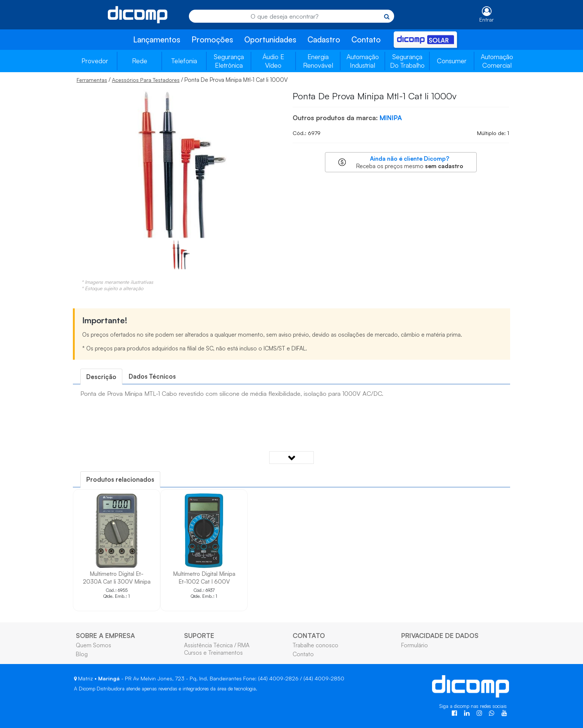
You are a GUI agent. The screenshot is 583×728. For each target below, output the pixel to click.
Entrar (487, 20)
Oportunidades (270, 39)
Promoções (212, 39)
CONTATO (309, 635)
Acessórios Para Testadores (146, 80)
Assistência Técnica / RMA (217, 645)
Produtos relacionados (120, 479)
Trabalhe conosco (315, 645)
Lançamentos (157, 39)
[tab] (101, 377)
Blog (82, 654)
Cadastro (324, 39)
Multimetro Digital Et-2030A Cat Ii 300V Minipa (117, 578)
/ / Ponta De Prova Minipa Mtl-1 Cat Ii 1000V (182, 80)
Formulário (415, 645)
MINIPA (391, 118)
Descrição (101, 377)
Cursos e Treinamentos (213, 652)
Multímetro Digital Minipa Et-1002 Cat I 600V (204, 578)
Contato (366, 39)
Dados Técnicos (152, 376)
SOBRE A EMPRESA (105, 635)
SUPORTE (199, 635)
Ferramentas (92, 80)
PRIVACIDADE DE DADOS (440, 635)
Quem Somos (94, 645)
